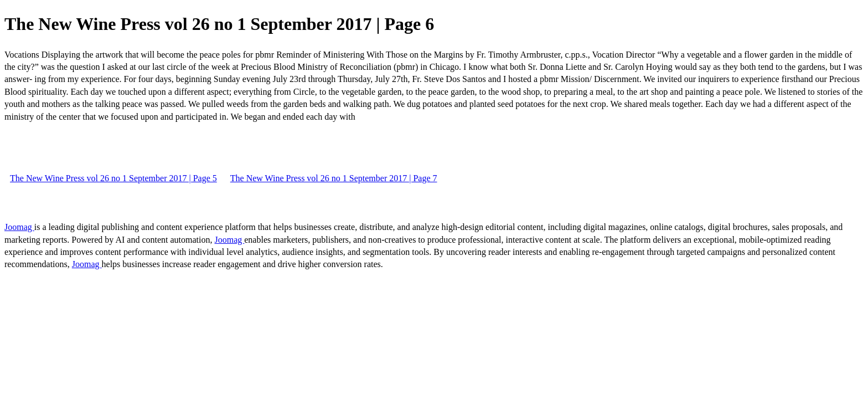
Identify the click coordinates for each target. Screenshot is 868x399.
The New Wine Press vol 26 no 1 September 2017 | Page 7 (334, 178)
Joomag (19, 227)
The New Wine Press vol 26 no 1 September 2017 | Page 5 (113, 178)
